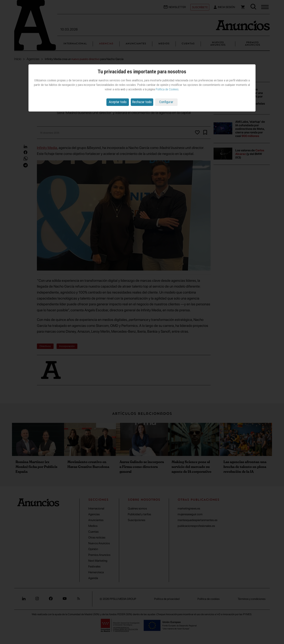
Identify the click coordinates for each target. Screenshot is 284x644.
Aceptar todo (118, 102)
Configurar (166, 102)
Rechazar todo (142, 102)
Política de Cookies (167, 89)
